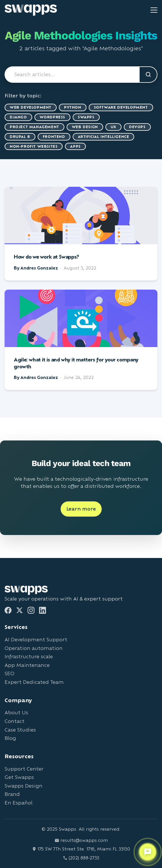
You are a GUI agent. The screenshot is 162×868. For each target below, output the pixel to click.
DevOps (137, 127)
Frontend (54, 137)
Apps (75, 146)
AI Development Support (36, 639)
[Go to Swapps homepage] (31, 10)
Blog (10, 738)
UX (113, 127)
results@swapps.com (81, 840)
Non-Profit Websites (34, 146)
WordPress (52, 117)
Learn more (81, 509)
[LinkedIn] (43, 610)
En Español (19, 803)
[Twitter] (20, 610)
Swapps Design (24, 786)
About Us (16, 712)
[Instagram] (31, 610)
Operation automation (34, 648)
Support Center (24, 769)
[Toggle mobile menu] (154, 10)
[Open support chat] (148, 852)
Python (73, 107)
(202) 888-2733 (81, 858)
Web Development (31, 107)
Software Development (121, 107)
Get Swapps (19, 777)
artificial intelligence (104, 137)
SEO (9, 673)
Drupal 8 (20, 137)
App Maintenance (27, 665)
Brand (12, 794)
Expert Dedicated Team (34, 682)
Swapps (86, 117)
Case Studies (20, 730)
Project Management (34, 127)
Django (18, 117)
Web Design (85, 127)
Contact (15, 721)
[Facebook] (8, 610)
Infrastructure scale (29, 656)
